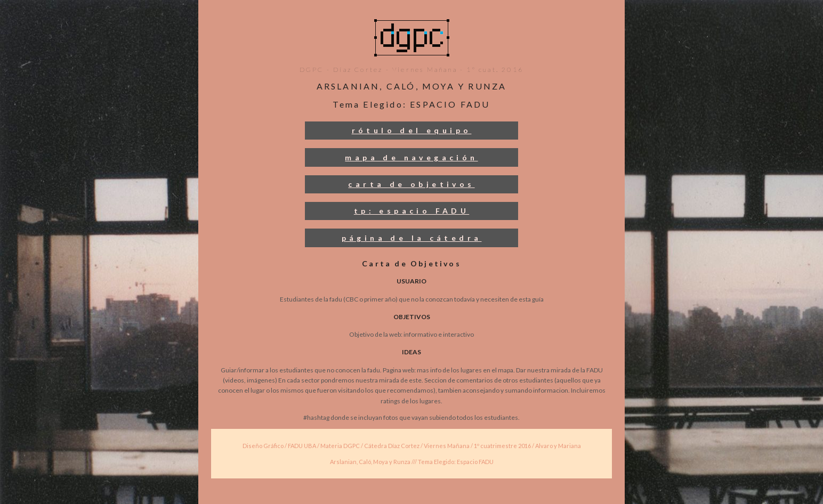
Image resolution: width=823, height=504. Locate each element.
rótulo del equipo (412, 130)
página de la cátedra (412, 238)
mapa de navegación (411, 157)
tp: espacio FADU (411, 211)
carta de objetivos (411, 184)
